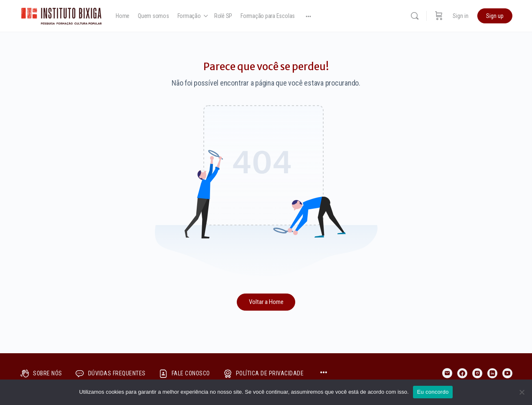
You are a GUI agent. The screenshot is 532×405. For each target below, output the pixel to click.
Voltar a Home (266, 302)
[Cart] (439, 16)
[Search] (415, 16)
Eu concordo (433, 392)
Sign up (495, 16)
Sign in (461, 16)
